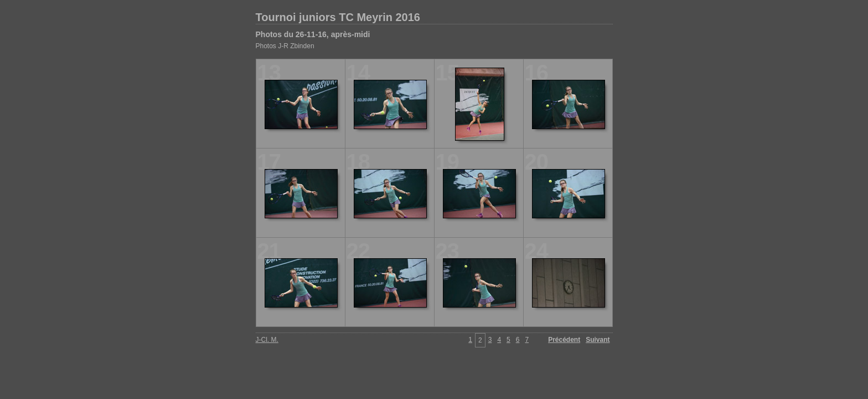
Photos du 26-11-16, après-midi (313, 34)
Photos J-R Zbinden (285, 46)
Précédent (564, 340)
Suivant (598, 340)
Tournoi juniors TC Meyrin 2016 (338, 17)
